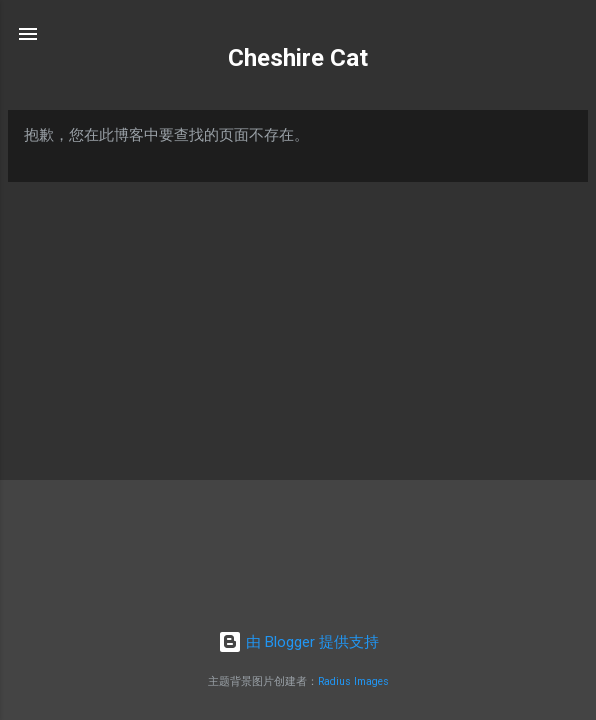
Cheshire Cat (298, 58)
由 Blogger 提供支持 (298, 642)
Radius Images (353, 681)
